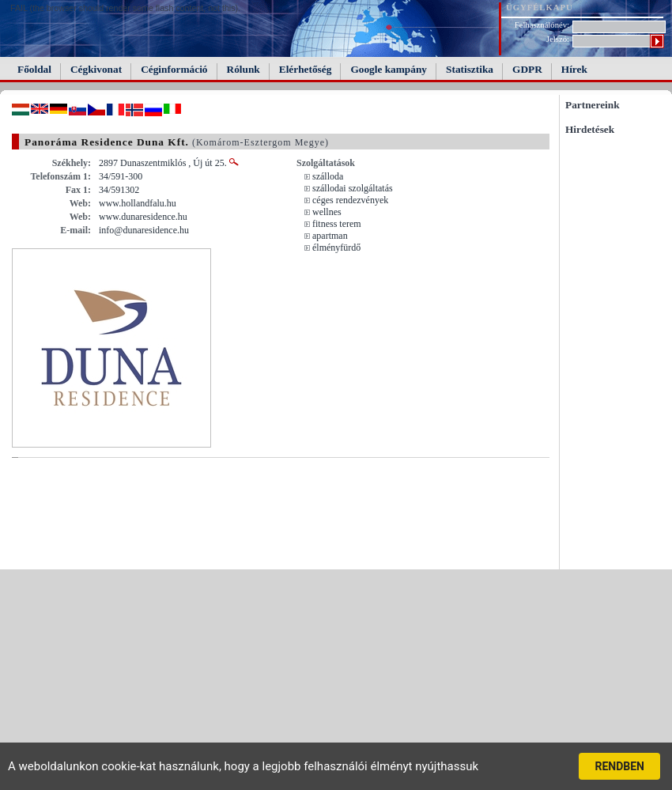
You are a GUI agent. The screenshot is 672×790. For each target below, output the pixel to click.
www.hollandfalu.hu (138, 203)
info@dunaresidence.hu (144, 230)
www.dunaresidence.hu (143, 217)
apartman (330, 236)
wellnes (327, 212)
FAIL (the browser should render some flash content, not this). (125, 8)
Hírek (574, 69)
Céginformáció (174, 69)
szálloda (328, 176)
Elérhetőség (306, 69)
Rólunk (244, 69)
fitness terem (337, 224)
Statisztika (470, 69)
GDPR (527, 69)
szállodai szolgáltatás (353, 188)
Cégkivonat (96, 69)
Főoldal (34, 69)
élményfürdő (336, 248)
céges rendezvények (350, 200)
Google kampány (389, 69)
